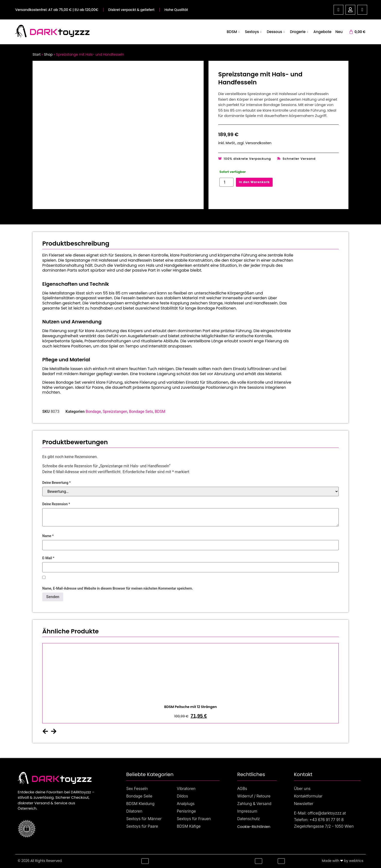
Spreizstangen (115, 412)
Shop (48, 54)
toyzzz (74, 32)
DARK (43, 32)
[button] (45, 731)
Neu (339, 32)
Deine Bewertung (56, 483)
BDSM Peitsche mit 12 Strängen (191, 707)
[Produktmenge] (226, 182)
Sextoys (254, 32)
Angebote (323, 32)
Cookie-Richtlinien (254, 827)
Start (37, 54)
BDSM (234, 32)
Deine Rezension (56, 504)
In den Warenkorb (254, 182)
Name (48, 536)
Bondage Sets (141, 412)
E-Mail (48, 558)
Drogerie (300, 32)
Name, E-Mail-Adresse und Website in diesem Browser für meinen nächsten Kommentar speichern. (118, 588)
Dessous (276, 32)
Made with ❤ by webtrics (342, 861)
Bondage (93, 412)
